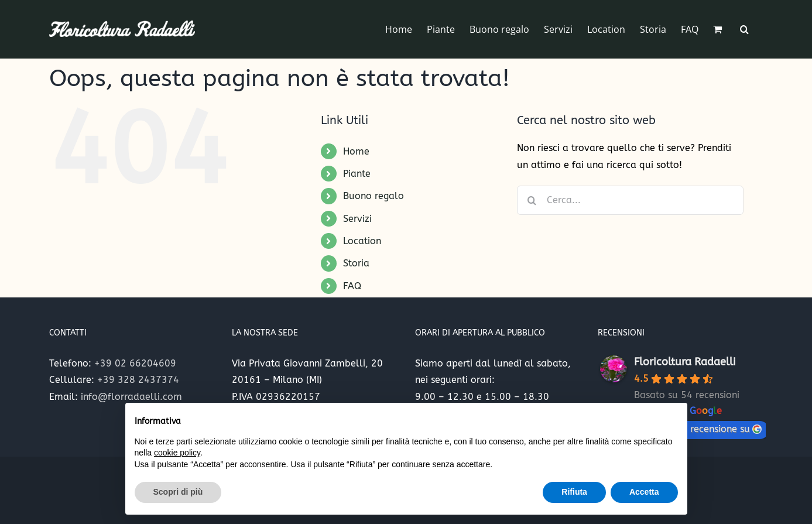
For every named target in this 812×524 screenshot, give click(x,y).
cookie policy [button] (177, 453)
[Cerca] (532, 200)
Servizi (357, 219)
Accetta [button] (644, 492)
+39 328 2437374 (138, 380)
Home (356, 151)
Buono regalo (374, 196)
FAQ (352, 286)
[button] (744, 29)
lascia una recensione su (701, 429)
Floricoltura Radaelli (685, 362)
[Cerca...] (630, 200)
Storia (356, 263)
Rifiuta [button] (574, 492)
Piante (357, 174)
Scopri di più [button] (178, 492)
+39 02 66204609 (135, 363)
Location (362, 241)
